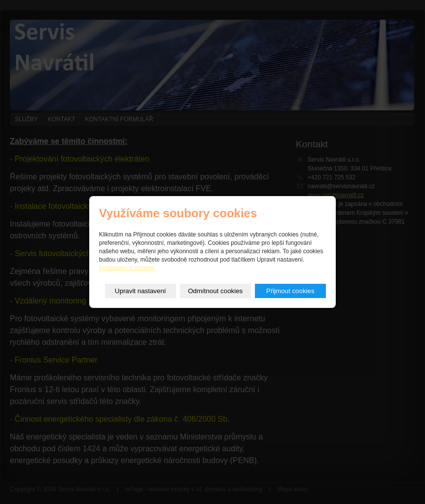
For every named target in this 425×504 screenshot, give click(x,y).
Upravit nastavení (141, 291)
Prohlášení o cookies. (127, 268)
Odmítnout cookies (215, 291)
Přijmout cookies (290, 291)
